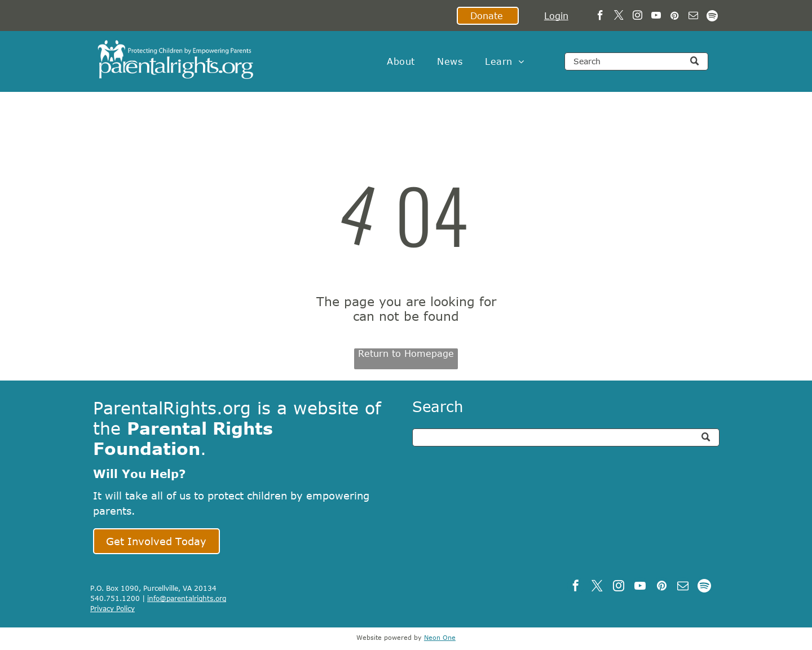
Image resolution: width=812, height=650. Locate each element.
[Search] (636, 61)
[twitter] (619, 17)
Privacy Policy (112, 608)
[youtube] (656, 17)
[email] (693, 17)
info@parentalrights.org (187, 598)
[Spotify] (712, 17)
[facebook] (600, 17)
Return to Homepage (406, 353)
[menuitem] (401, 61)
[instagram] (637, 17)
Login (556, 16)
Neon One (440, 637)
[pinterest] (675, 17)
